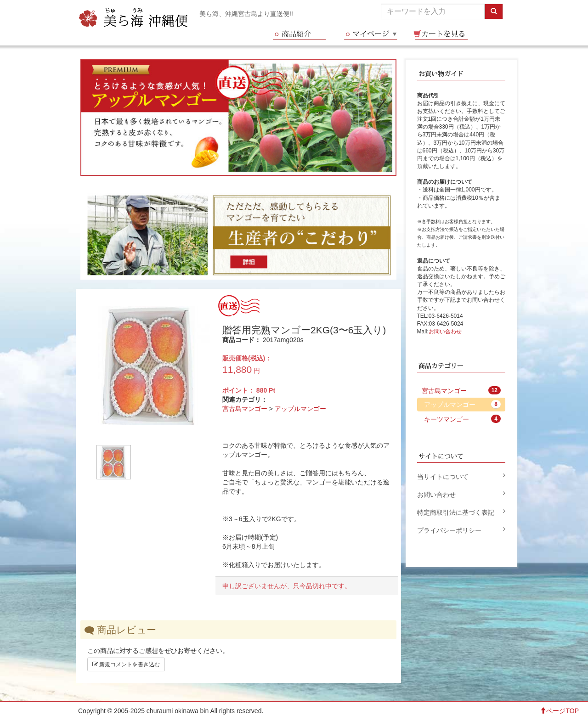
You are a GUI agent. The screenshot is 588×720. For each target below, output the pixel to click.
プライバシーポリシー (461, 530)
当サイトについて (461, 476)
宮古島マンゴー (245, 409)
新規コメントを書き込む (126, 664)
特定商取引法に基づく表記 (461, 512)
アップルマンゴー (300, 409)
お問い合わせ (445, 332)
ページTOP (559, 711)
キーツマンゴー (463, 419)
